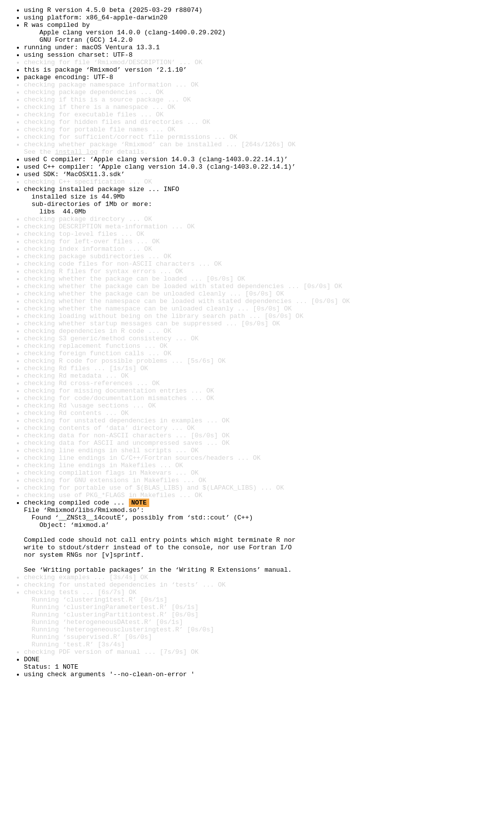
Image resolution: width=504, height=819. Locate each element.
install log (76, 181)
